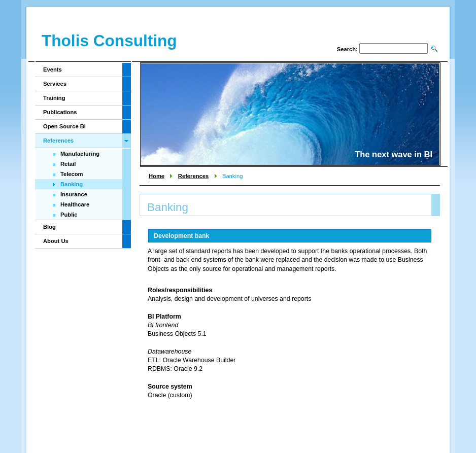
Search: (347, 49)
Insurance (74, 194)
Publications (60, 112)
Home (157, 176)
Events (53, 69)
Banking (72, 184)
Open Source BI (64, 126)
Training (54, 98)
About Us (56, 241)
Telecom (72, 174)
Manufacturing (80, 154)
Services (55, 84)
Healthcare (75, 204)
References (193, 176)
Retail (68, 164)
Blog (49, 227)
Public (69, 215)
